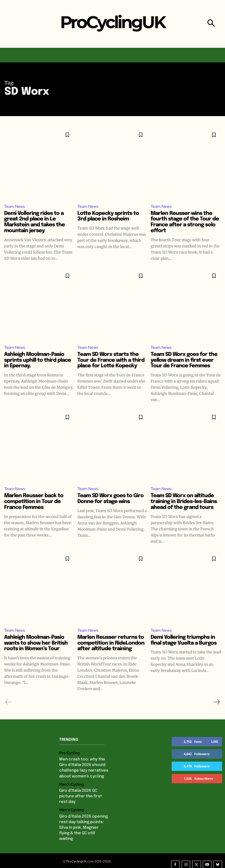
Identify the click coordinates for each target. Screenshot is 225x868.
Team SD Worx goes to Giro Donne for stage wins (110, 500)
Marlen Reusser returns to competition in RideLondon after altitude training (111, 644)
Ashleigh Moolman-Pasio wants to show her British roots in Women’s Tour (36, 644)
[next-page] (216, 703)
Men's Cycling (70, 784)
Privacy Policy (89, 860)
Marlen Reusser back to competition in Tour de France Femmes (34, 502)
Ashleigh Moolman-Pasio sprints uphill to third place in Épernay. (37, 361)
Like (215, 743)
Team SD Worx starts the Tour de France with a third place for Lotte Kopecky (111, 361)
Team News (16, 206)
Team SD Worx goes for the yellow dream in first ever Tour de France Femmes (184, 361)
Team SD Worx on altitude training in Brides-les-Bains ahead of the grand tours (184, 502)
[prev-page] (9, 703)
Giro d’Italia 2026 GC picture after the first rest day (83, 795)
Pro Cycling (69, 754)
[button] (211, 24)
